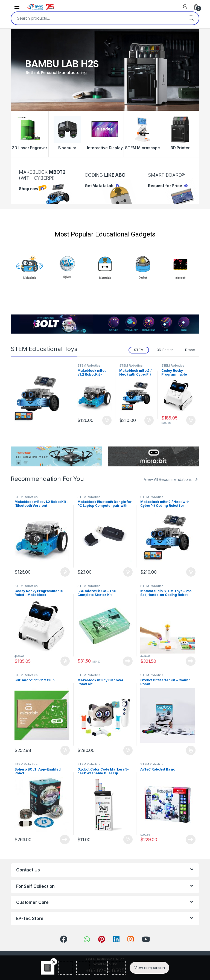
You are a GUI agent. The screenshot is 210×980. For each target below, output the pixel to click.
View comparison (150, 968)
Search (191, 18)
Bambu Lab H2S (62, 64)
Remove (54, 962)
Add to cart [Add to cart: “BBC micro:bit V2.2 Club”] (65, 750)
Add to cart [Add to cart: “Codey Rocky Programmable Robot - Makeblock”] (191, 420)
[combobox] (97, 18)
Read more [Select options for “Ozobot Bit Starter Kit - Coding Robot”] (191, 750)
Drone (190, 350)
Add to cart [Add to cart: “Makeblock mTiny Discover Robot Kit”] (128, 750)
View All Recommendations (168, 479)
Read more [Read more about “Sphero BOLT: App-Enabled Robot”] (65, 840)
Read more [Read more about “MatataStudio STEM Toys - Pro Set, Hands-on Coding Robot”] (191, 661)
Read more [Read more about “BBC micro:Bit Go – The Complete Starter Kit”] (128, 661)
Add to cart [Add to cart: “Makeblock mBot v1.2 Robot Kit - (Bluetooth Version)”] (107, 420)
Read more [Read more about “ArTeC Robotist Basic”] (191, 840)
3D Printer (165, 350)
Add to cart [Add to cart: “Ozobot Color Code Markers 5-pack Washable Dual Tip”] (128, 840)
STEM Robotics (89, 365)
